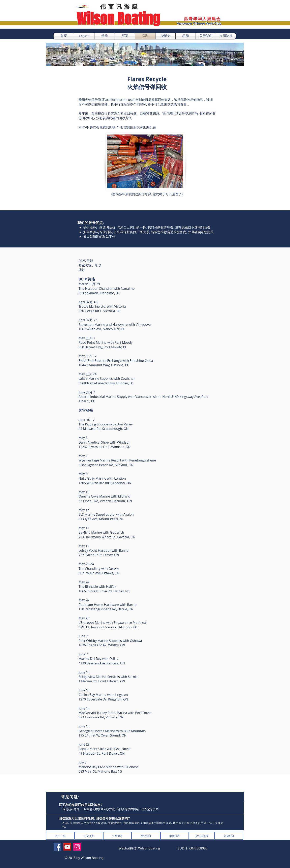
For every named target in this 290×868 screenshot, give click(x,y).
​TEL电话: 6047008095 (192, 848)
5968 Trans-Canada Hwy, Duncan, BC (106, 383)
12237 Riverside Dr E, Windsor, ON (105, 447)
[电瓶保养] (175, 836)
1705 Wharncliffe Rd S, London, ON (105, 483)
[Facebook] (57, 847)
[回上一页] (60, 836)
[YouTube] (67, 847)
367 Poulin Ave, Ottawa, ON (99, 573)
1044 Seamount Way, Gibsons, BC (104, 365)
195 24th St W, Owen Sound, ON (103, 735)
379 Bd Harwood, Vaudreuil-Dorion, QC (108, 627)
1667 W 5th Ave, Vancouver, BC (102, 329)
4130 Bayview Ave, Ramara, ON (102, 663)
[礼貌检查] (229, 836)
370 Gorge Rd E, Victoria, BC (100, 311)
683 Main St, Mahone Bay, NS (100, 771)
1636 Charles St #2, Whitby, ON (102, 645)
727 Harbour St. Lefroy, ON (99, 555)
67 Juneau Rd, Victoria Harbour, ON (105, 501)
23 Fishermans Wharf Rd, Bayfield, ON (107, 537)
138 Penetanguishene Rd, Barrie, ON (106, 609)
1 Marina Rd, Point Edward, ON (102, 681)
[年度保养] (89, 836)
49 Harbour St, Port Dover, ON (102, 753)
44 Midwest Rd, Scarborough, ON (104, 429)
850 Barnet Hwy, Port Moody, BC (103, 347)
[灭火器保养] (202, 836)
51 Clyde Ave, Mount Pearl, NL (101, 519)
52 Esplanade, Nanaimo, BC (99, 293)
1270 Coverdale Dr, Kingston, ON (103, 699)
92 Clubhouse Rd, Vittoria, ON (101, 717)
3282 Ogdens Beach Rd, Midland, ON (106, 465)
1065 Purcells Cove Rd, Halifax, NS (104, 591)
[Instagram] (77, 847)
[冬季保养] (117, 836)
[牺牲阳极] (146, 836)
